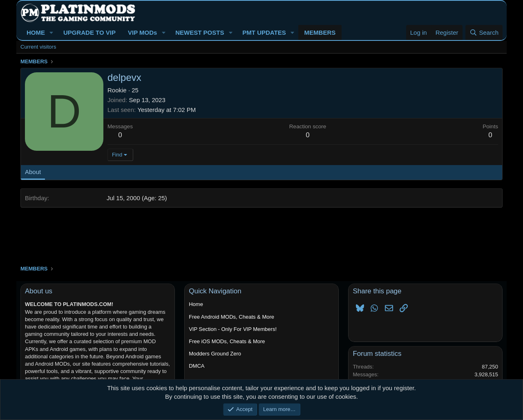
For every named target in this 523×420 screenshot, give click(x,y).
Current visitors (38, 47)
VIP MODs (142, 32)
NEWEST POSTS (200, 32)
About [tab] (33, 172)
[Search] (484, 32)
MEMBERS (320, 32)
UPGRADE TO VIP (89, 32)
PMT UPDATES (264, 32)
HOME (36, 32)
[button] (51, 32)
